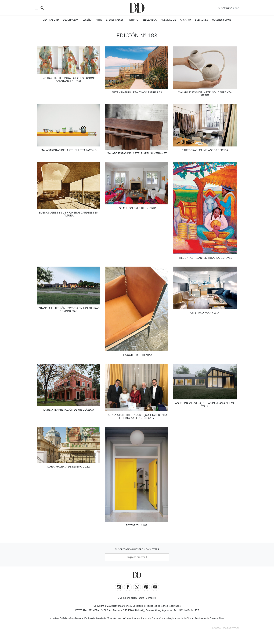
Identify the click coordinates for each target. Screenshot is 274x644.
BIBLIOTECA (149, 20)
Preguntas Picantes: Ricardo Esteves (205, 258)
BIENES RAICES (115, 20)
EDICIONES (201, 20)
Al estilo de (168, 20)
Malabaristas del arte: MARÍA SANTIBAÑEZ (137, 154)
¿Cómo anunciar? (128, 598)
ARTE (99, 20)
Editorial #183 (137, 526)
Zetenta (235, 628)
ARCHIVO (185, 20)
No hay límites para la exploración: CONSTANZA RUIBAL (69, 80)
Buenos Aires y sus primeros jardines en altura (69, 214)
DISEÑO (87, 20)
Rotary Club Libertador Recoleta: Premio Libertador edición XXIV (137, 417)
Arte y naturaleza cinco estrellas (137, 93)
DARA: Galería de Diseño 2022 (69, 467)
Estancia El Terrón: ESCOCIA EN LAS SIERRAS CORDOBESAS (68, 310)
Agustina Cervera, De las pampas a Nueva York (205, 405)
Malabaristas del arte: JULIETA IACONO (69, 150)
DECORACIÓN (71, 20)
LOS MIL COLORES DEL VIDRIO (137, 208)
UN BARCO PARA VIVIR (205, 313)
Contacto (151, 598)
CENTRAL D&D (51, 20)
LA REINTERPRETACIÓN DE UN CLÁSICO (69, 410)
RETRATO (133, 20)
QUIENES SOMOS (222, 20)
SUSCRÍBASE (225, 8)
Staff (142, 598)
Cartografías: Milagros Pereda (205, 150)
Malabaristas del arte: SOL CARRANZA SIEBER (205, 94)
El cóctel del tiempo (137, 355)
